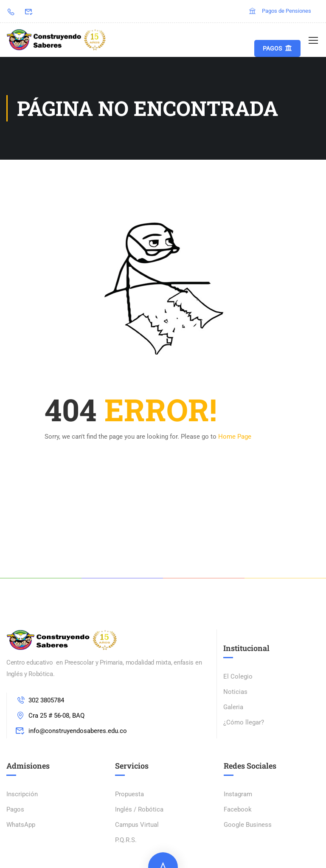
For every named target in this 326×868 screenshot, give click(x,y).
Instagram (238, 794)
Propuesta (129, 794)
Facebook (238, 809)
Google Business (248, 825)
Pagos (277, 48)
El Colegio (238, 676)
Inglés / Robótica (139, 809)
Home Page (235, 437)
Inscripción (22, 794)
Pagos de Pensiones (280, 11)
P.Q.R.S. (126, 840)
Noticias (235, 692)
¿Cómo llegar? (244, 722)
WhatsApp (21, 825)
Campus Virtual (137, 825)
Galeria (233, 707)
